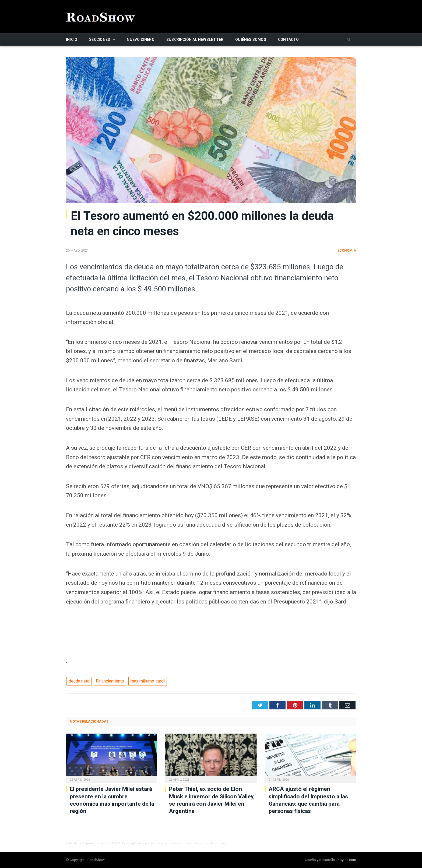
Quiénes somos (251, 40)
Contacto (289, 40)
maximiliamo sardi (148, 681)
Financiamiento (110, 681)
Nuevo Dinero (141, 40)
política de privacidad (160, 843)
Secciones (100, 40)
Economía (347, 250)
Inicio (72, 40)
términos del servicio (194, 843)
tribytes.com (346, 860)
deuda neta (79, 681)
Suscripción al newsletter (195, 40)
